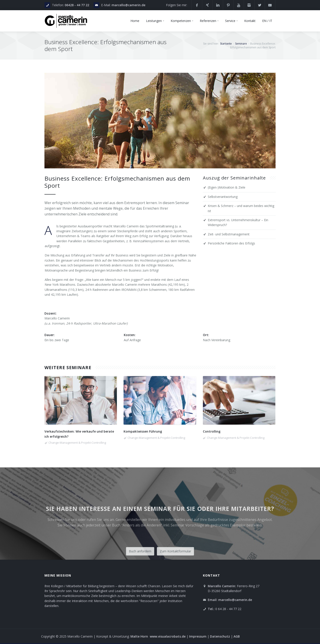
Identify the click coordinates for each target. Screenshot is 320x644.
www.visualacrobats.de (168, 636)
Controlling (212, 431)
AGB (237, 636)
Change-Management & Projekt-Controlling (77, 443)
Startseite (226, 44)
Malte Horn (140, 636)
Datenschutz (220, 636)
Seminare (241, 44)
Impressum (198, 636)
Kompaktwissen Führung (143, 431)
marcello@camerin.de (128, 5)
